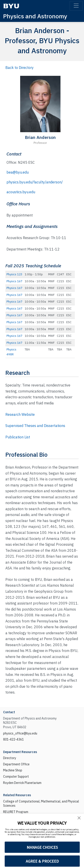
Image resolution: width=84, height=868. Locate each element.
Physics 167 (14, 281)
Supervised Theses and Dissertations (35, 426)
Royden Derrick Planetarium (22, 783)
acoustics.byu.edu (21, 192)
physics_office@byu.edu (20, 733)
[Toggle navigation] (76, 6)
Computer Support (16, 777)
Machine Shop (13, 770)
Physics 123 (14, 274)
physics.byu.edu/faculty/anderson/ (35, 182)
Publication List (18, 437)
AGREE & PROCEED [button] (42, 861)
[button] (79, 818)
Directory (10, 758)
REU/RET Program (16, 812)
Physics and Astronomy (35, 16)
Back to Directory (19, 68)
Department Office (16, 764)
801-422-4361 (13, 739)
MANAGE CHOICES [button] (42, 847)
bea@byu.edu (18, 172)
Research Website (20, 414)
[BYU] (11, 6)
